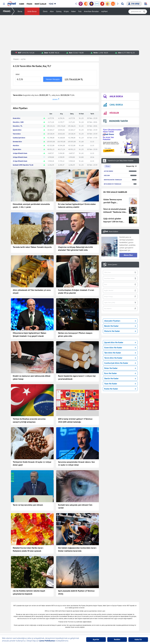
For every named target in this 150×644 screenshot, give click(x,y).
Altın (52, 11)
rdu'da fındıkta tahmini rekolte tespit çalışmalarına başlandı (29, 592)
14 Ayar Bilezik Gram (20, 153)
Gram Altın (17, 118)
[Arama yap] (122, 4)
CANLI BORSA (113, 105)
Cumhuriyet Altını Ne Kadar (120, 363)
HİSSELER (111, 113)
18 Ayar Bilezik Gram (20, 157)
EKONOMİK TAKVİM (116, 121)
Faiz (80, 11)
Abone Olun (128, 255)
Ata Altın (16, 145)
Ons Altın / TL (18, 126)
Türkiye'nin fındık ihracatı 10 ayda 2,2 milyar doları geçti (32, 463)
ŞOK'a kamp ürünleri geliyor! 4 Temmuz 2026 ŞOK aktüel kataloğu (75, 420)
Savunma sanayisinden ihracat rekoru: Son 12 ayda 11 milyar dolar (76, 463)
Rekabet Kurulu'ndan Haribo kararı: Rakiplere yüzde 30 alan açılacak (28, 549)
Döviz (45, 11)
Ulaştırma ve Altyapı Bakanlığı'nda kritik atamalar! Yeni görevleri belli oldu (75, 249)
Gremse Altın (17, 142)
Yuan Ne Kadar (120, 384)
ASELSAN (107, 175)
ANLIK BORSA (113, 97)
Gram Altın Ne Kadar (120, 347)
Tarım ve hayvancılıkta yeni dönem (28, 505)
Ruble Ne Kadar (120, 389)
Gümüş (59, 11)
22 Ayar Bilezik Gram (20, 161)
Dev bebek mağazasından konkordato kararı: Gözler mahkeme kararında (77, 549)
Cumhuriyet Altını (19, 138)
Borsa (20, 11)
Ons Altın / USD (18, 122)
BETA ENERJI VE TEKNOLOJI (112, 184)
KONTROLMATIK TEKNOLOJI (113, 180)
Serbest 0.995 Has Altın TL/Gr (23, 165)
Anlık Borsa (32, 11)
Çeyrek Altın (17, 130)
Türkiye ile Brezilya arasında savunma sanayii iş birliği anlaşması (29, 420)
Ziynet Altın (17, 149)
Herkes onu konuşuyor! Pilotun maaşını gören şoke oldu (75, 334)
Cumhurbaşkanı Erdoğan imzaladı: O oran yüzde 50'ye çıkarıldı (76, 291)
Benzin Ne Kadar (120, 326)
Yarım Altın (17, 134)
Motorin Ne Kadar (120, 331)
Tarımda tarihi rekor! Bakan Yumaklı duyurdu (32, 247)
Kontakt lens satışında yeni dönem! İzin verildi (75, 506)
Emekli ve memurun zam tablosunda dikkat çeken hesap (32, 377)
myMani (104, 11)
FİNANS (7, 11)
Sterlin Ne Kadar (120, 378)
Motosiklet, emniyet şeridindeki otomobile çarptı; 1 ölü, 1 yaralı (31, 206)
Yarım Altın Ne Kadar (120, 358)
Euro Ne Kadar (120, 373)
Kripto (66, 11)
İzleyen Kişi (130, 166)
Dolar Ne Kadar (120, 368)
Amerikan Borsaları (91, 11)
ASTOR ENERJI (108, 171)
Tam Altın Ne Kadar (120, 353)
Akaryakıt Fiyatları (120, 321)
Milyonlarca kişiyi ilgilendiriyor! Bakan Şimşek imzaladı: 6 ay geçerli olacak (30, 334)
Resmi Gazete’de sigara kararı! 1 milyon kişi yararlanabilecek (77, 377)
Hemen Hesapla (53, 79)
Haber (73, 11)
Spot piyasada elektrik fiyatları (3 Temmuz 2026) (76, 592)
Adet (18, 74)
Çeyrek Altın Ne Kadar (120, 342)
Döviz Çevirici (112, 265)
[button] (4, 4)
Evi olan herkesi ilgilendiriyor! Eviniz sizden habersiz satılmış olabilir (77, 206)
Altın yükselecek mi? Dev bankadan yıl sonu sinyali (32, 291)
